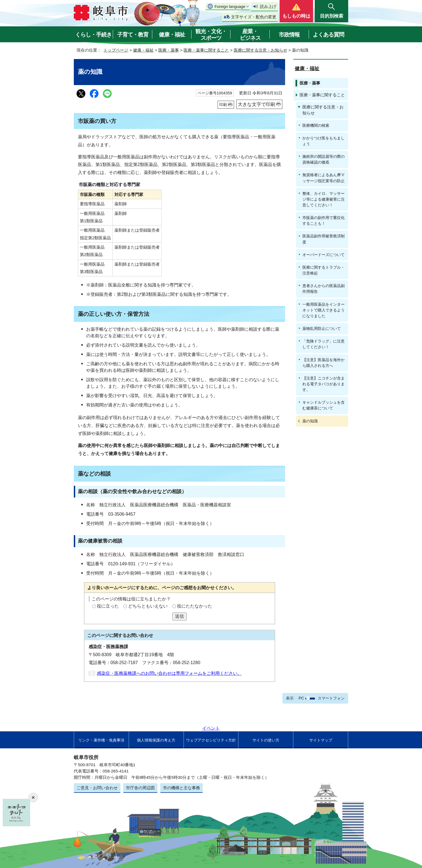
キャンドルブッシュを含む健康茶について (323, 405)
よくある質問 (328, 35)
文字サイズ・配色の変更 (254, 17)
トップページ (116, 50)
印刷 (223, 105)
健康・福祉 (172, 35)
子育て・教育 (133, 35)
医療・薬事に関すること (206, 50)
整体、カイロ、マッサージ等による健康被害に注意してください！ (323, 199)
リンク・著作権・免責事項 (101, 740)
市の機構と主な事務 (182, 788)
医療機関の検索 (316, 125)
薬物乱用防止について (322, 328)
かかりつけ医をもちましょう (323, 141)
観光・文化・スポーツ (211, 35)
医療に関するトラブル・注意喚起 (323, 270)
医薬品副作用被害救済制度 (323, 239)
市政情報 (289, 35)
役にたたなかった (195, 606)
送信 (179, 616)
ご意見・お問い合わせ (97, 788)
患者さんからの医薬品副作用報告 (323, 289)
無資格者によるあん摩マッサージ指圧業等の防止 (323, 178)
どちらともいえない (148, 606)
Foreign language (230, 7)
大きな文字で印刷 (257, 104)
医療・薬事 (169, 50)
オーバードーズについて (323, 255)
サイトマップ (321, 740)
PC (301, 698)
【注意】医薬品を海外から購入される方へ (323, 363)
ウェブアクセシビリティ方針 (211, 740)
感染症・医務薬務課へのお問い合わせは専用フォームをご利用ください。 (169, 673)
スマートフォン (331, 698)
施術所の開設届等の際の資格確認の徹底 (323, 159)
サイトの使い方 (266, 740)
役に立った (108, 606)
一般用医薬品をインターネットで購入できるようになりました (323, 310)
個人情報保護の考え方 (156, 740)
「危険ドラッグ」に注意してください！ (323, 344)
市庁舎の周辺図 (140, 788)
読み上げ (268, 6)
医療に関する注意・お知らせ (261, 50)
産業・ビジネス (250, 35)
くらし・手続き (93, 35)
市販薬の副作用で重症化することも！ (323, 220)
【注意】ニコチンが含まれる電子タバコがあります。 (323, 384)
